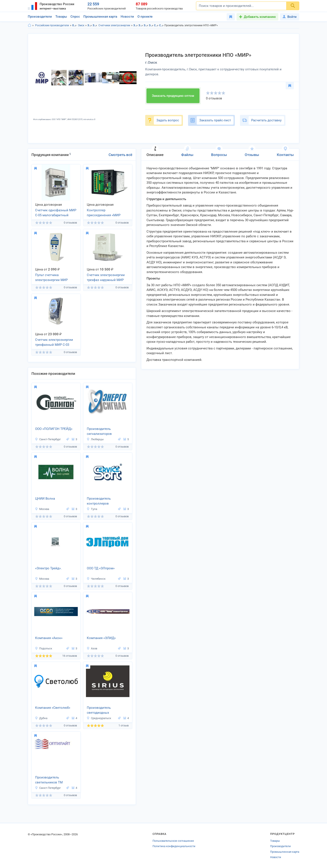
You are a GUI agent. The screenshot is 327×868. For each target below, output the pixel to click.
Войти (290, 17)
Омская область (74, 25)
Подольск (44, 648)
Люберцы (95, 439)
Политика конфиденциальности (174, 846)
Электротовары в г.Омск (141, 25)
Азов (92, 648)
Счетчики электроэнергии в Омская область (156, 25)
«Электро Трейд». (48, 568)
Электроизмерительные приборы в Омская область (146, 25)
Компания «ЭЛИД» (101, 638)
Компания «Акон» (49, 638)
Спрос (75, 17)
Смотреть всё (120, 155)
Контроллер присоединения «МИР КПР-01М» (104, 213)
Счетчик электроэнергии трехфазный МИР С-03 (54, 342)
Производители (40, 17)
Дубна (41, 718)
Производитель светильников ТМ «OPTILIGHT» (49, 780)
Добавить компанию (260, 17)
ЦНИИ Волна (45, 499)
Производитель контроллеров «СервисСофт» (99, 501)
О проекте (145, 17)
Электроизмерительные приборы (95, 25)
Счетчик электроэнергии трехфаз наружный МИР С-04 (106, 278)
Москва (42, 509)
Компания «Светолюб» (53, 708)
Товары (61, 17)
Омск (81, 25)
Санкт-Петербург (48, 439)
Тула (92, 509)
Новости (127, 17)
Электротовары (90, 25)
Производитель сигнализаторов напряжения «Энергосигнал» (99, 432)
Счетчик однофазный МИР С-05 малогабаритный (56, 213)
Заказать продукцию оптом (173, 96)
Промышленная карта (100, 17)
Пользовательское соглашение (173, 841)
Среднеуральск (99, 718)
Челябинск (96, 579)
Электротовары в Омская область (136, 25)
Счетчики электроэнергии (114, 25)
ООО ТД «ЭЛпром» (101, 568)
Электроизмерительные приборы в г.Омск (151, 25)
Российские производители (52, 25)
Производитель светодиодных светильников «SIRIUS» (105, 710)
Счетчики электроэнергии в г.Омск (161, 25)
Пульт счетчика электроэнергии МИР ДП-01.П (51, 278)
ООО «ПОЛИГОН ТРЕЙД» (54, 429)
